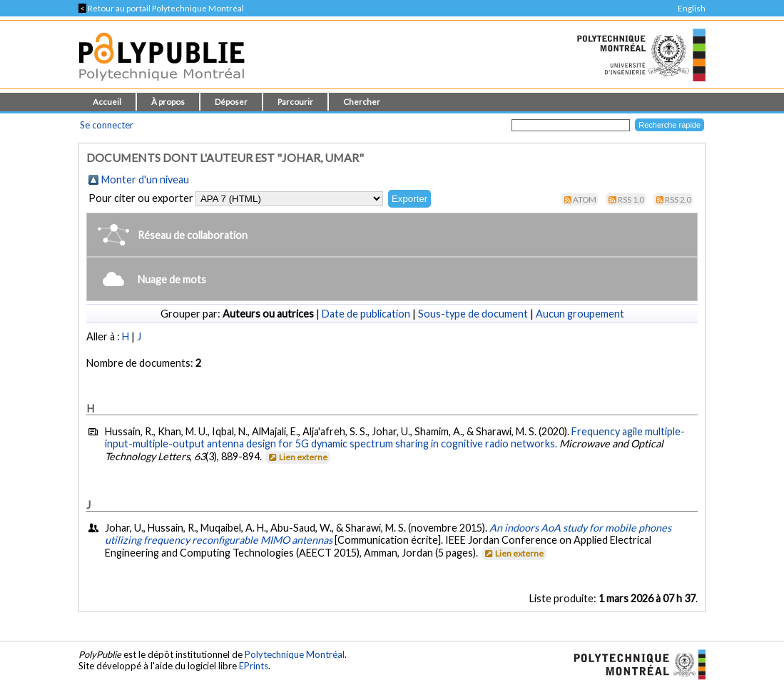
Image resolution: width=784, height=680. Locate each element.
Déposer (231, 102)
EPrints (254, 666)
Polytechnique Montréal (295, 654)
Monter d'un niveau (145, 179)
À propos (168, 102)
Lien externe (297, 457)
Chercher (362, 102)
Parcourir (295, 102)
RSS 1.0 (631, 199)
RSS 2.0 (678, 199)
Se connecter (107, 125)
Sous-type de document (473, 314)
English (692, 8)
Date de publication (366, 314)
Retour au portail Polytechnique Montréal (161, 8)
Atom (585, 199)
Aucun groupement (580, 314)
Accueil (107, 102)
